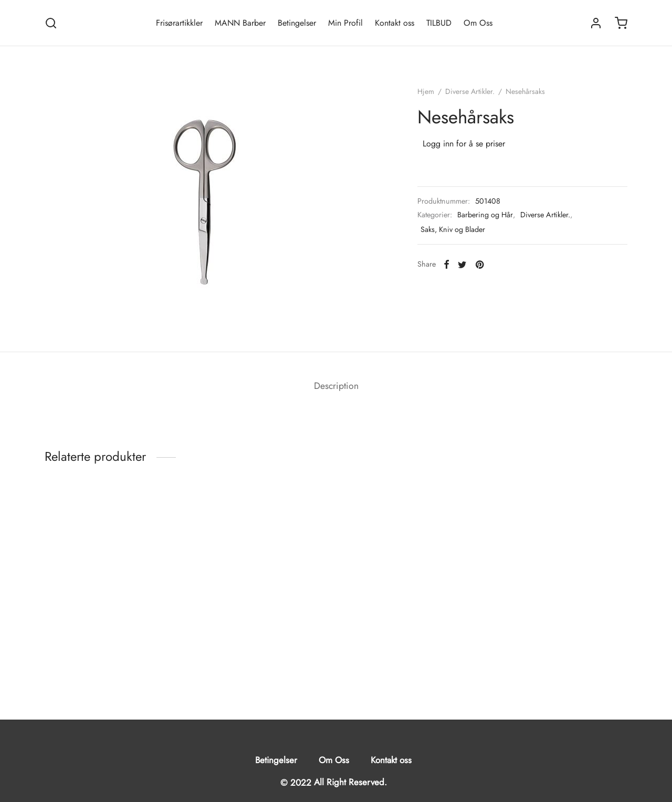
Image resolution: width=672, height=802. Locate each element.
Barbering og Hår (485, 215)
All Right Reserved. (350, 782)
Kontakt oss (395, 23)
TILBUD (439, 23)
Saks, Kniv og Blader (453, 229)
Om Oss (478, 23)
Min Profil (345, 23)
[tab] (336, 386)
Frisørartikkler (179, 23)
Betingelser (297, 23)
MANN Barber (240, 23)
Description (336, 386)
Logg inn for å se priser (464, 144)
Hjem (426, 91)
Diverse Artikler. (470, 91)
